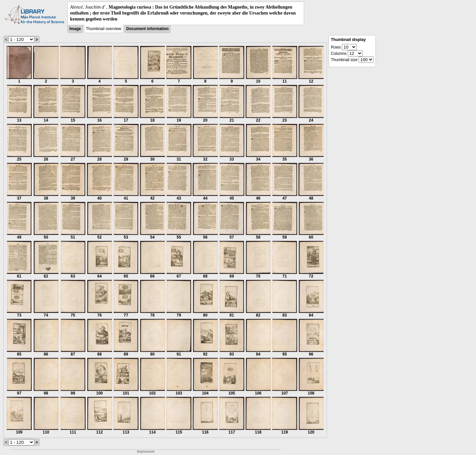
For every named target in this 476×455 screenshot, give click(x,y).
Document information (147, 29)
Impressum (146, 452)
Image (75, 29)
